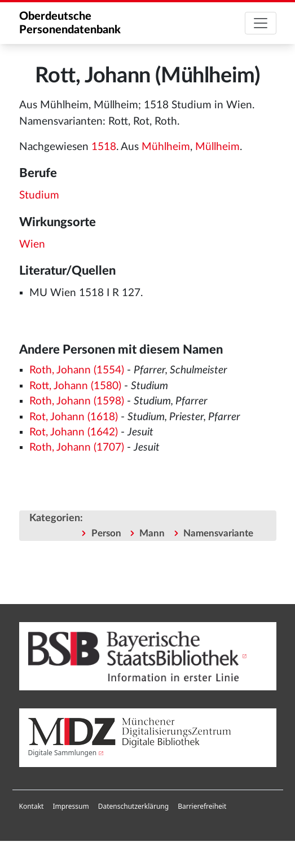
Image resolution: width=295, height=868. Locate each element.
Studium (39, 195)
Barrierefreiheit (202, 806)
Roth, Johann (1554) (77, 370)
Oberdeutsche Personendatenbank (70, 23)
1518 (104, 147)
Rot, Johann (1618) (74, 417)
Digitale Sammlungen (63, 753)
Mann (152, 533)
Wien (32, 244)
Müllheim (217, 147)
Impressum (71, 806)
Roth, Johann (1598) (77, 401)
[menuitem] (32, 807)
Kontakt (32, 806)
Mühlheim (166, 147)
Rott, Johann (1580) (75, 386)
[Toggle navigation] (261, 23)
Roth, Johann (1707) (77, 448)
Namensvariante (218, 533)
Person (106, 533)
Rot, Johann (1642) (74, 432)
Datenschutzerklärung (133, 806)
